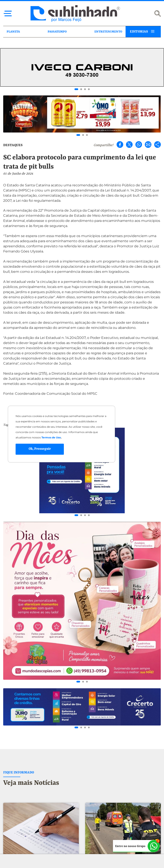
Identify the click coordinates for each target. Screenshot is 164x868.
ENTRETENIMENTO (108, 32)
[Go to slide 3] (85, 89)
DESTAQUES (13, 145)
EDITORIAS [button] (139, 32)
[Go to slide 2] (81, 89)
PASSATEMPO (57, 32)
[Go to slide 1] (76, 89)
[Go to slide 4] (89, 89)
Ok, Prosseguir (40, 449)
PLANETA (13, 32)
